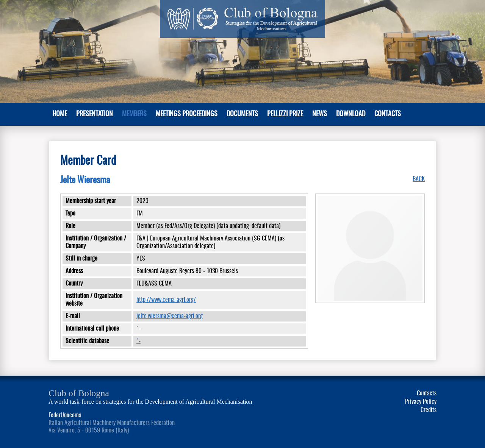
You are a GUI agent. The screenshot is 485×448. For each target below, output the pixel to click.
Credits (429, 410)
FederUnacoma (65, 415)
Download (351, 114)
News (320, 114)
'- (138, 341)
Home (60, 114)
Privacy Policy (421, 402)
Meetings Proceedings (187, 114)
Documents (242, 114)
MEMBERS (134, 114)
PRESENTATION (95, 114)
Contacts (388, 114)
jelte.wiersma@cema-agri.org (170, 316)
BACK (419, 179)
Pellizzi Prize (285, 114)
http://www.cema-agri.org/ (166, 300)
